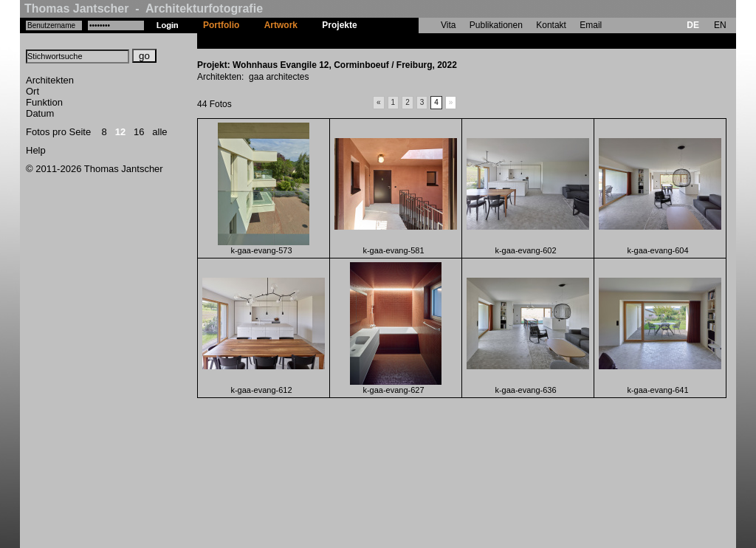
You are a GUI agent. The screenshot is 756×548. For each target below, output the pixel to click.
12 (120, 132)
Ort (32, 91)
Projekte (339, 25)
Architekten (50, 80)
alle (159, 132)
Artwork (281, 25)
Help (36, 150)
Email (591, 25)
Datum (40, 113)
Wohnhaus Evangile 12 (417, 41)
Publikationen (496, 25)
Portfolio (221, 25)
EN (720, 25)
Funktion (44, 102)
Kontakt (551, 25)
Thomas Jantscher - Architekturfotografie (144, 8)
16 (139, 132)
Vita (448, 25)
